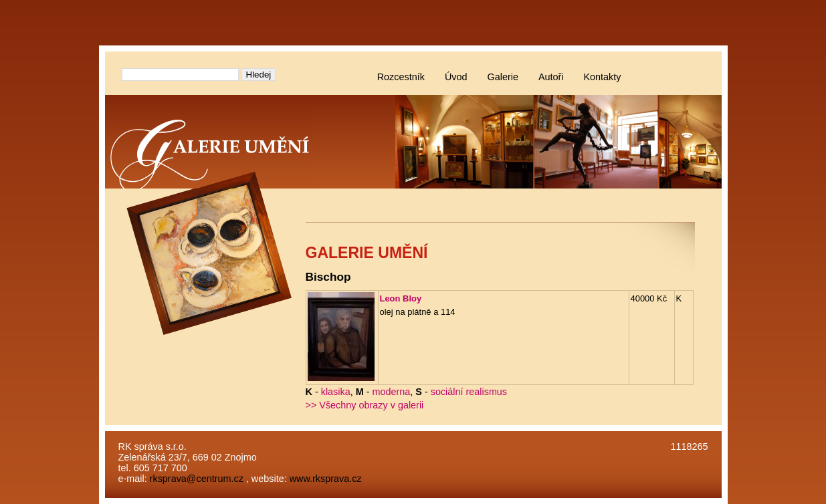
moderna (392, 392)
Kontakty (603, 77)
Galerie (503, 77)
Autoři (551, 77)
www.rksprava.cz (326, 479)
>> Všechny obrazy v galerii (365, 405)
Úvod (456, 77)
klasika (336, 392)
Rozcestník (401, 77)
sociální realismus (469, 392)
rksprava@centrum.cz (197, 479)
